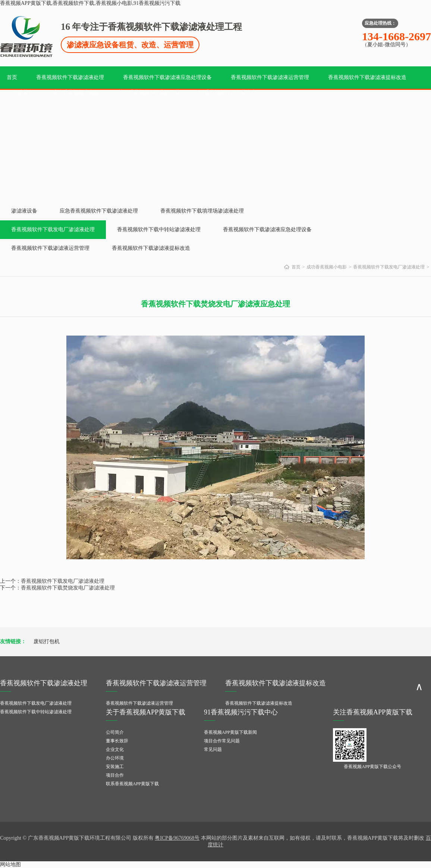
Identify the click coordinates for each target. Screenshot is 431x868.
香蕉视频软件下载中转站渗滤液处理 (159, 229)
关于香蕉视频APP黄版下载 (149, 92)
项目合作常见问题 (222, 741)
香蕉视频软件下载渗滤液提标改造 (367, 77)
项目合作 (115, 775)
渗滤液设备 (24, 211)
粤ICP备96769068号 (177, 838)
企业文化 (115, 749)
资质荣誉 (23, 92)
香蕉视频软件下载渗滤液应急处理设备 (167, 77)
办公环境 (115, 758)
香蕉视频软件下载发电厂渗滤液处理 (53, 229)
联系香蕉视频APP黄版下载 (132, 784)
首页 (12, 77)
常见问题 (213, 749)
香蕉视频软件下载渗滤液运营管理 (270, 77)
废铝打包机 (47, 641)
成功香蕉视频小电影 (76, 92)
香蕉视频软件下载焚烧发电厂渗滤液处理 (68, 588)
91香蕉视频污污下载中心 (228, 92)
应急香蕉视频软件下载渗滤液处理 (99, 211)
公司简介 (115, 732)
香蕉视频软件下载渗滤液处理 (70, 77)
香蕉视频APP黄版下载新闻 (230, 732)
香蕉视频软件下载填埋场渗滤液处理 (202, 211)
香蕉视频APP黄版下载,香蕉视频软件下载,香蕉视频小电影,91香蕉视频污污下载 (90, 3)
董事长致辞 (117, 741)
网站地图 (10, 864)
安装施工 (115, 767)
